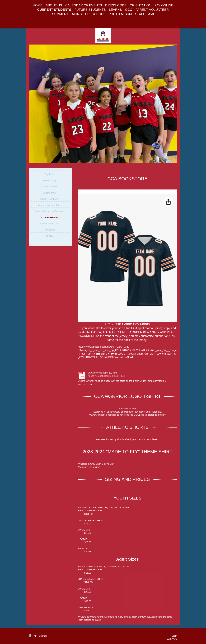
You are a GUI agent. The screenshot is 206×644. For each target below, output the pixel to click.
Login (174, 636)
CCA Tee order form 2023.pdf (103, 373)
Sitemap (43, 636)
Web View (172, 639)
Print (33, 636)
